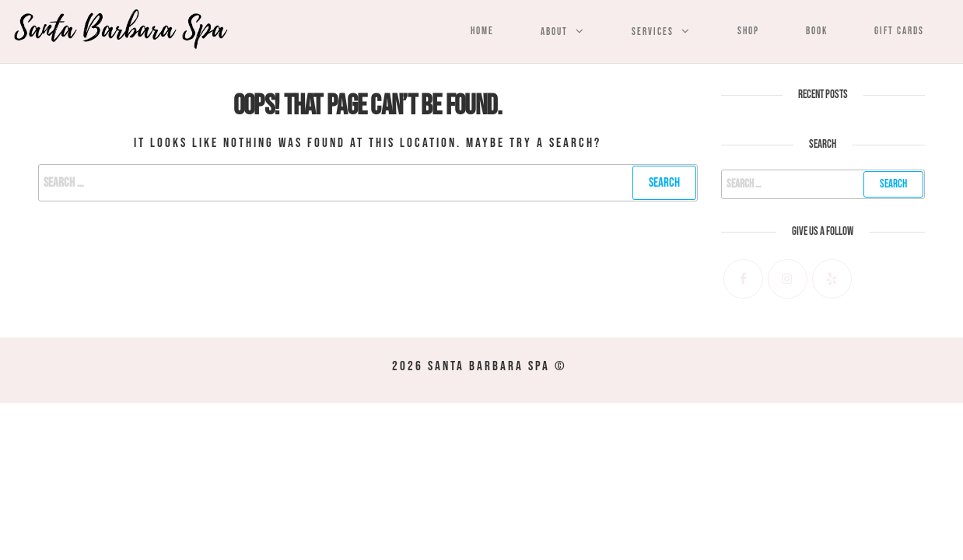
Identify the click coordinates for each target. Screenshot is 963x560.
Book (817, 31)
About (554, 32)
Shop (748, 31)
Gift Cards (899, 31)
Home (482, 31)
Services (653, 32)
